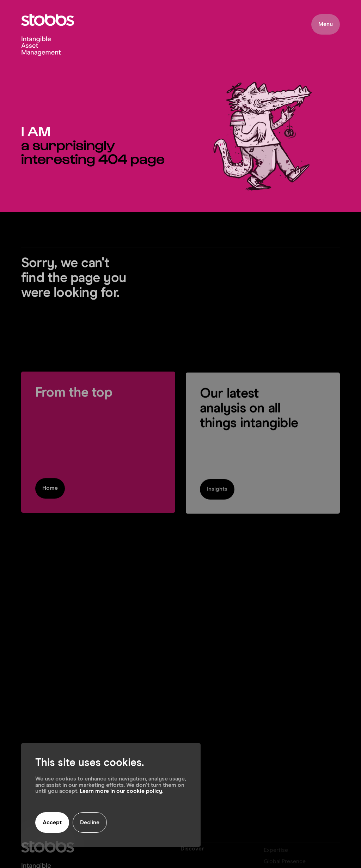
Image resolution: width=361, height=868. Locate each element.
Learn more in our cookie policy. (121, 791)
